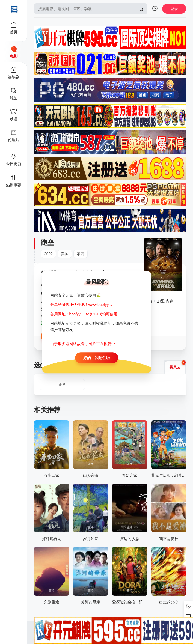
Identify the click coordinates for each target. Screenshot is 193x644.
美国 (65, 254)
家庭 (81, 254)
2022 (48, 254)
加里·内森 (165, 301)
